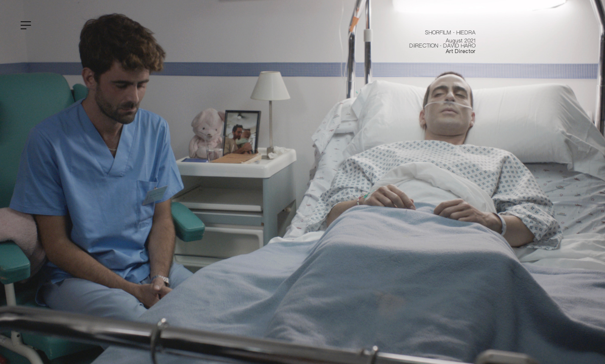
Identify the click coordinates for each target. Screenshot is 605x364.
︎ (26, 26)
